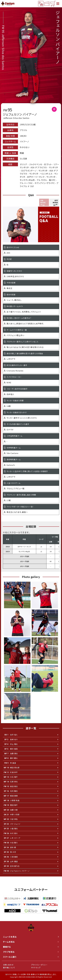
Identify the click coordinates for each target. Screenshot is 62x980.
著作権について (9, 968)
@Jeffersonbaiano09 (56, 110)
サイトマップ (36, 968)
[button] (54, 202)
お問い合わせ (8, 965)
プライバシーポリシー (39, 965)
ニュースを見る (31, 937)
